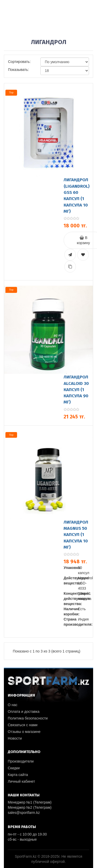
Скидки (14, 768)
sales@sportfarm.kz (24, 813)
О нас (13, 705)
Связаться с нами (23, 725)
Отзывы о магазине (24, 732)
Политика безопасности (28, 718)
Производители (21, 761)
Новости (15, 738)
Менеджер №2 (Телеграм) (30, 807)
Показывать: (18, 70)
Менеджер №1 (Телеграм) (30, 802)
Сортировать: (19, 62)
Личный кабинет (21, 781)
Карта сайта (18, 775)
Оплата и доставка (24, 712)
